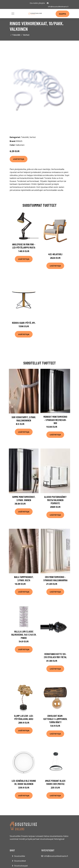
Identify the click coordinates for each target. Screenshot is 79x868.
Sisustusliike (20, 856)
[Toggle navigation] (13, 14)
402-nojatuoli (55, 254)
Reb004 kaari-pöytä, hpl (24, 323)
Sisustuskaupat (21, 866)
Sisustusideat (20, 861)
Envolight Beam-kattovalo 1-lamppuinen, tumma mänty (55, 719)
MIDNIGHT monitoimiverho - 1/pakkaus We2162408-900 (55, 420)
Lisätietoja (19, 159)
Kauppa (62, 14)
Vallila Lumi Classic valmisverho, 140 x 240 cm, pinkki (24, 635)
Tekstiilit (16, 35)
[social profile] (48, 3)
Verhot (26, 35)
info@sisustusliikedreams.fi (58, 7)
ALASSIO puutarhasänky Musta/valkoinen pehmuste (55, 500)
